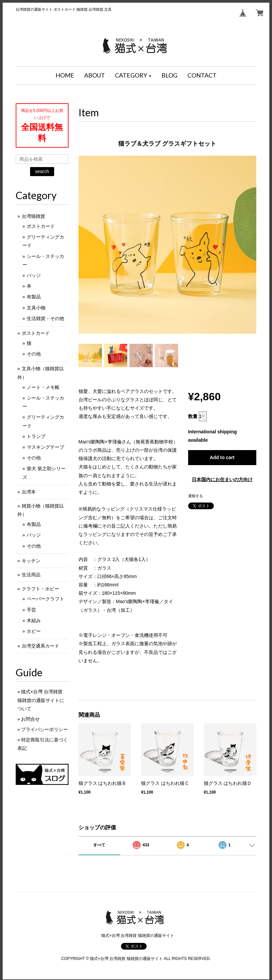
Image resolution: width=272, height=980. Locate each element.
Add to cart (222, 457)
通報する (195, 496)
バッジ (34, 275)
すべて (99, 845)
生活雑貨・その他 (45, 318)
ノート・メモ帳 (43, 387)
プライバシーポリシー (44, 729)
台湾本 (29, 492)
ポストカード (41, 226)
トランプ (36, 436)
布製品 (34, 297)
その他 (34, 354)
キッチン (31, 561)
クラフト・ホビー (40, 589)
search (42, 171)
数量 (193, 416)
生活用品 (31, 575)
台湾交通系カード (40, 646)
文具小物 (36, 308)
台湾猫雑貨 (33, 216)
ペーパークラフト (45, 599)
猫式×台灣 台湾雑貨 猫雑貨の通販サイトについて (41, 700)
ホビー (34, 631)
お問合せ (30, 719)
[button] (133, 76)
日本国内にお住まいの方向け (222, 479)
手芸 (31, 610)
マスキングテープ (45, 447)
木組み (34, 620)
